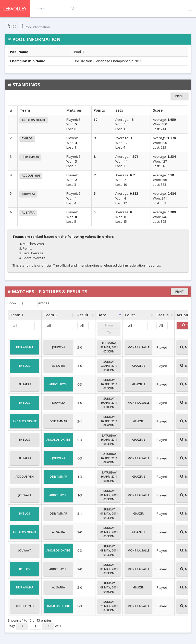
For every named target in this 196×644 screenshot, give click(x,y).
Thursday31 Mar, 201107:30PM (109, 347)
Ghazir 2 (139, 368)
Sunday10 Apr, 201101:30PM (109, 384)
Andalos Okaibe (34, 120)
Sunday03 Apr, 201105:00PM (109, 366)
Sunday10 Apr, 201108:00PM (109, 421)
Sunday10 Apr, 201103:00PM (109, 403)
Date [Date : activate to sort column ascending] (102, 315)
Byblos (27, 138)
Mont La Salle (139, 349)
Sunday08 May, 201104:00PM (109, 587)
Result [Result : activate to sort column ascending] (83, 315)
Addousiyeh (31, 175)
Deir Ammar (30, 157)
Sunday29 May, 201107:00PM (109, 606)
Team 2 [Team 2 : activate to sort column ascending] (50, 315)
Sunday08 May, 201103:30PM (109, 569)
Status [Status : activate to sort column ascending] (162, 315)
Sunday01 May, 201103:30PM (109, 495)
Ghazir (138, 423)
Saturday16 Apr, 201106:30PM (109, 440)
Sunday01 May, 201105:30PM (109, 514)
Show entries (28, 304)
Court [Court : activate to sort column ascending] (130, 315)
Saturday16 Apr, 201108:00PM (109, 458)
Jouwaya (28, 194)
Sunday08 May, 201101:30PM (109, 550)
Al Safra (28, 212)
